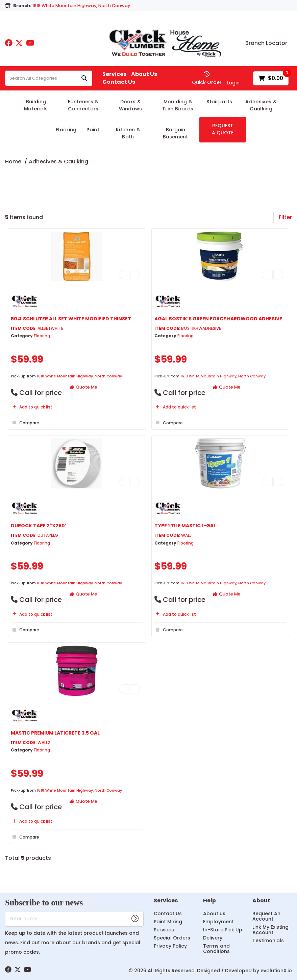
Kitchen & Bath (128, 133)
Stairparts (219, 102)
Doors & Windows (130, 105)
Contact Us (119, 82)
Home (13, 162)
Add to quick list (32, 407)
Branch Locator (266, 43)
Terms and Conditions (216, 949)
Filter (285, 217)
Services (114, 74)
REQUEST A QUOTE (223, 129)
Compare (25, 423)
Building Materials (36, 105)
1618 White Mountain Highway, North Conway (79, 376)
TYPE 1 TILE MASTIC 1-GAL (185, 526)
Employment (218, 922)
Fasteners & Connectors (83, 105)
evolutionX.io (276, 971)
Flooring (66, 130)
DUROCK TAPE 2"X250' (39, 526)
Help (209, 901)
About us (214, 913)
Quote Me (83, 387)
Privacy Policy (170, 946)
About (261, 901)
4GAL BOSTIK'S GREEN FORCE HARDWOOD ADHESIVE (218, 319)
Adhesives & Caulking (261, 105)
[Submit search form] (84, 78)
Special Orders (172, 938)
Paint (93, 130)
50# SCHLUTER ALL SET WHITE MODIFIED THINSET (71, 319)
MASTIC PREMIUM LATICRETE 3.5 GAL (55, 733)
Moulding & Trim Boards (178, 105)
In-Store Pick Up (223, 930)
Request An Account (266, 916)
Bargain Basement (175, 133)
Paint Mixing (168, 922)
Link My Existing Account (270, 930)
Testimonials (268, 941)
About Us (144, 74)
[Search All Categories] (49, 78)
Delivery (213, 938)
